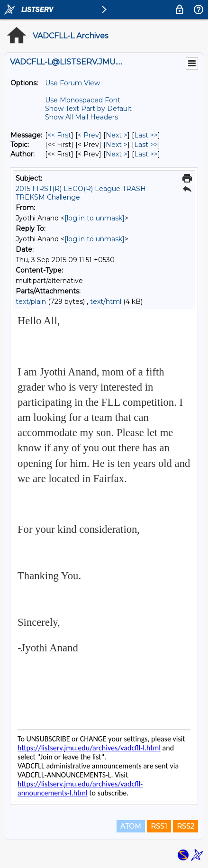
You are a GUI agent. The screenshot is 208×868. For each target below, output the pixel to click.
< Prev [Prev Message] (88, 135)
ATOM (131, 826)
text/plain (31, 302)
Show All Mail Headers (81, 117)
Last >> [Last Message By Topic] (146, 145)
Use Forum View (72, 83)
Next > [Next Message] (117, 135)
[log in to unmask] (95, 218)
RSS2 (185, 826)
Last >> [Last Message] (146, 135)
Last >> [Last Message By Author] (146, 154)
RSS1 (159, 826)
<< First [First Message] (59, 135)
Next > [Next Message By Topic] (117, 145)
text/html (106, 302)
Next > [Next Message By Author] (117, 154)
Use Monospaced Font (83, 100)
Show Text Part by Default (88, 109)
